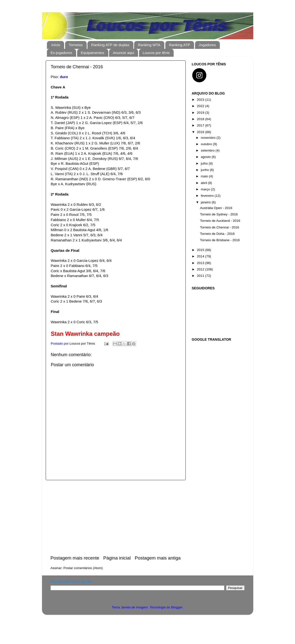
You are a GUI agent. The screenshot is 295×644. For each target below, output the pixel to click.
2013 (201, 263)
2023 (201, 100)
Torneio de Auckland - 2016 (220, 221)
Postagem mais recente (75, 558)
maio (205, 176)
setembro (208, 150)
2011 (201, 276)
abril (204, 183)
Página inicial (117, 558)
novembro (209, 138)
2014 (201, 256)
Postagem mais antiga (158, 558)
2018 (201, 119)
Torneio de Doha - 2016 (217, 234)
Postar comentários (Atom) (83, 568)
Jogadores (207, 45)
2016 (201, 132)
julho (205, 163)
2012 (201, 269)
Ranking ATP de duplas (110, 45)
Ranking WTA (149, 45)
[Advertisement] (116, 518)
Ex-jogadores (61, 53)
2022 (201, 106)
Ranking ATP (180, 45)
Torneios (76, 45)
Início (56, 45)
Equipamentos (93, 53)
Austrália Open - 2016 (216, 208)
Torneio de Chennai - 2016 (219, 227)
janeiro (206, 202)
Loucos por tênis (156, 53)
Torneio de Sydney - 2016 (219, 214)
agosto (206, 157)
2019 (201, 113)
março (206, 189)
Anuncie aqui (123, 53)
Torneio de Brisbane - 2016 (220, 240)
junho (205, 170)
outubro (207, 144)
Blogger (177, 607)
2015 (201, 250)
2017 (201, 125)
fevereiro (208, 196)
